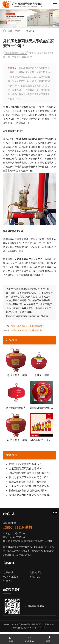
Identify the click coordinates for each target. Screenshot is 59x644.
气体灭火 (8, 581)
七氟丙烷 (8, 572)
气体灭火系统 (11, 577)
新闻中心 (19, 31)
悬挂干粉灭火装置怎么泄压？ (25, 464)
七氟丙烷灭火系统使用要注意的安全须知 (30, 486)
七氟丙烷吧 (36, 572)
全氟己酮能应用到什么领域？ (25, 468)
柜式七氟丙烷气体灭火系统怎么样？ (28, 330)
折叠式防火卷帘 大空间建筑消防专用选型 (30, 491)
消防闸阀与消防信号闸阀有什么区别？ (30, 473)
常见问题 (30, 31)
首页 (10, 31)
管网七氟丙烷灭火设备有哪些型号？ (28, 326)
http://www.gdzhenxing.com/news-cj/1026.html (27, 316)
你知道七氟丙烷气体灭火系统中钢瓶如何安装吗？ (30, 495)
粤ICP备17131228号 (38, 628)
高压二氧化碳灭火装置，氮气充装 (28, 482)
